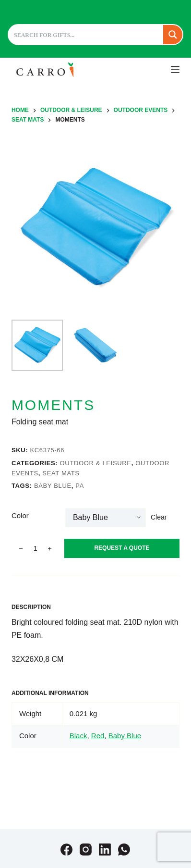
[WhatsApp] (124, 849)
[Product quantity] (36, 548)
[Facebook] (66, 849)
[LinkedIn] (105, 849)
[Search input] (86, 35)
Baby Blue (53, 486)
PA (80, 486)
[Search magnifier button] (173, 35)
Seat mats (61, 473)
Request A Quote (122, 548)
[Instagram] (86, 849)
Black (78, 736)
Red (98, 736)
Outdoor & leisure (96, 463)
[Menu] (175, 70)
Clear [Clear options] (159, 517)
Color (20, 515)
